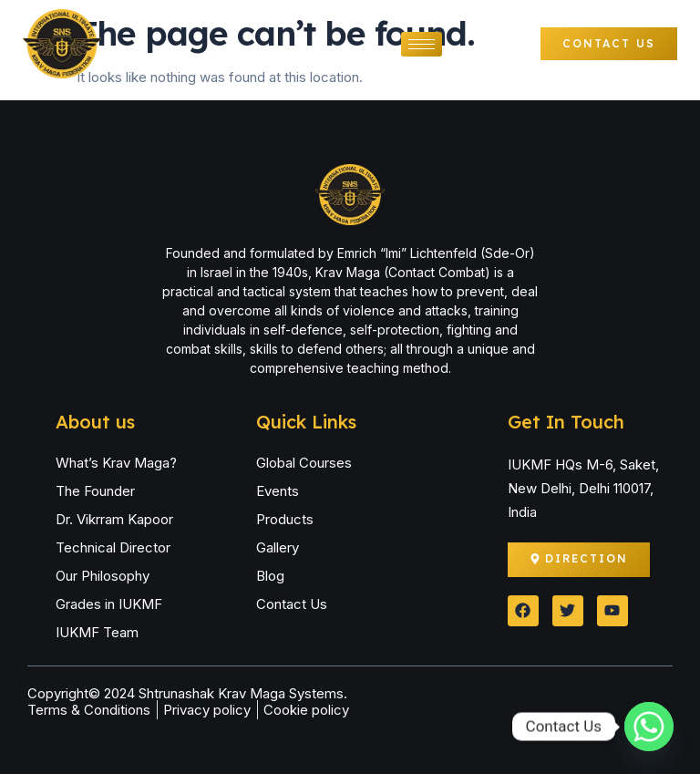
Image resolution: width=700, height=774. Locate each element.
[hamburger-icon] (422, 44)
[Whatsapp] (649, 727)
